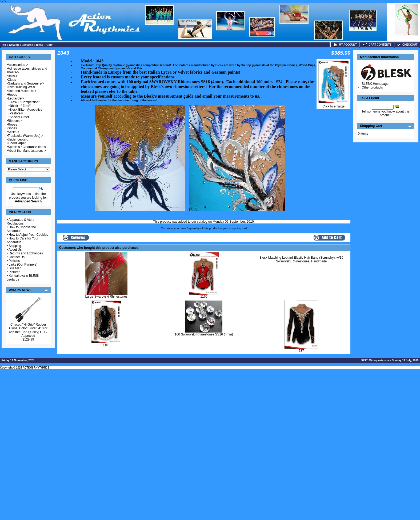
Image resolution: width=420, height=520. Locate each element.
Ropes (12, 125)
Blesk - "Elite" (45, 45)
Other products (372, 87)
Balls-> (13, 76)
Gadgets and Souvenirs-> (26, 83)
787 (301, 351)
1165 (204, 297)
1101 (106, 345)
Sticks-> (13, 132)
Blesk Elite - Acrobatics (26, 110)
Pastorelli (16, 113)
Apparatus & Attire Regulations (21, 222)
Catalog (14, 45)
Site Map (15, 268)
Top (4, 45)
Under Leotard (18, 139)
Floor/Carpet (17, 143)
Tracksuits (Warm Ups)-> (25, 136)
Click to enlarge (333, 105)
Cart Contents (377, 45)
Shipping (15, 246)
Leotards (27, 45)
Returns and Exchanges (26, 253)
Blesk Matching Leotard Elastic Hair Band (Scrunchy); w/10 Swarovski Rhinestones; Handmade (301, 259)
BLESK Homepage (375, 84)
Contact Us (17, 257)
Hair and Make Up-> (22, 91)
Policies (14, 261)
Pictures (15, 272)
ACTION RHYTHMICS (36, 368)
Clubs (12, 80)
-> (16, 98)
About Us (15, 250)
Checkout (407, 45)
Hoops (12, 95)
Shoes (12, 128)
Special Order (19, 117)
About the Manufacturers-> (27, 151)
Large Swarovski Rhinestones (106, 297)
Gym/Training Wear (21, 87)
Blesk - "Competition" (25, 102)
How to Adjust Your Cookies (28, 235)
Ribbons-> (15, 121)
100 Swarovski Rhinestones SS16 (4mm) (204, 334)
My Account (345, 45)
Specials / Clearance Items (27, 147)
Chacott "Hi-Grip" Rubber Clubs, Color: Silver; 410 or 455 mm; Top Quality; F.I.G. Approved (28, 330)
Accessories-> (18, 65)
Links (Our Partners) (23, 265)
